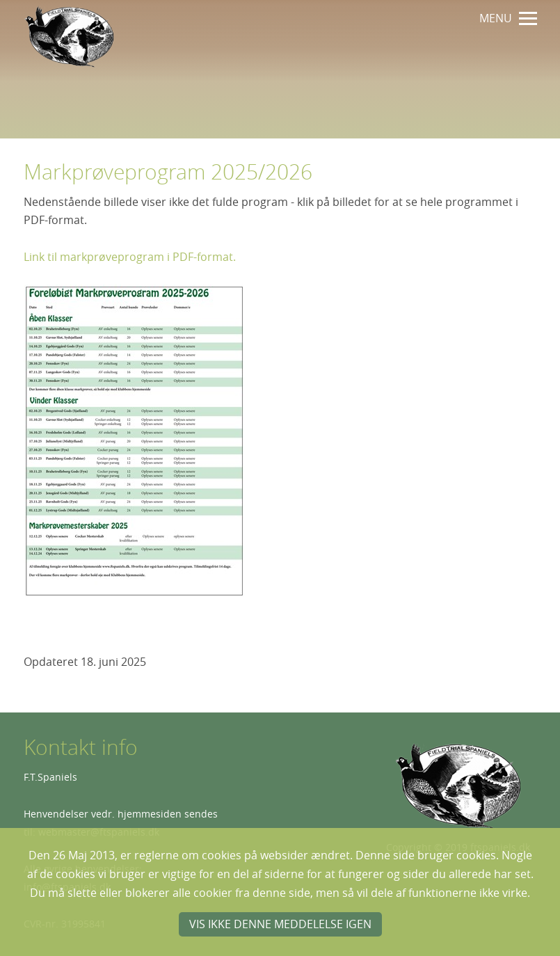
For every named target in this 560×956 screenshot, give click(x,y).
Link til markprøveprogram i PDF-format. (130, 257)
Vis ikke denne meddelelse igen (280, 924)
